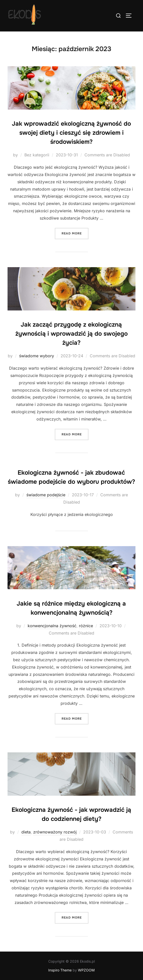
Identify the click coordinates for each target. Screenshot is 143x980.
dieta (26, 832)
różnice (86, 626)
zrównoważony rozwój (55, 832)
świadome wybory (37, 356)
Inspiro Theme (60, 970)
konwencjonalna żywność (52, 626)
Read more (75, 233)
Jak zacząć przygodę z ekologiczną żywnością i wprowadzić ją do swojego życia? (71, 334)
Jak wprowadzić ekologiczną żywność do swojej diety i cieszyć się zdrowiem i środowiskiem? (71, 133)
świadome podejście (46, 495)
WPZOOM (86, 970)
